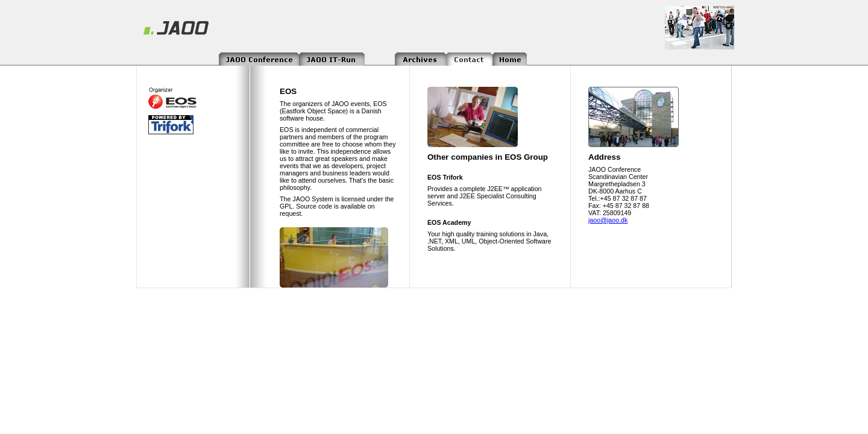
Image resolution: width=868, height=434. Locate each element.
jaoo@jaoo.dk (608, 220)
